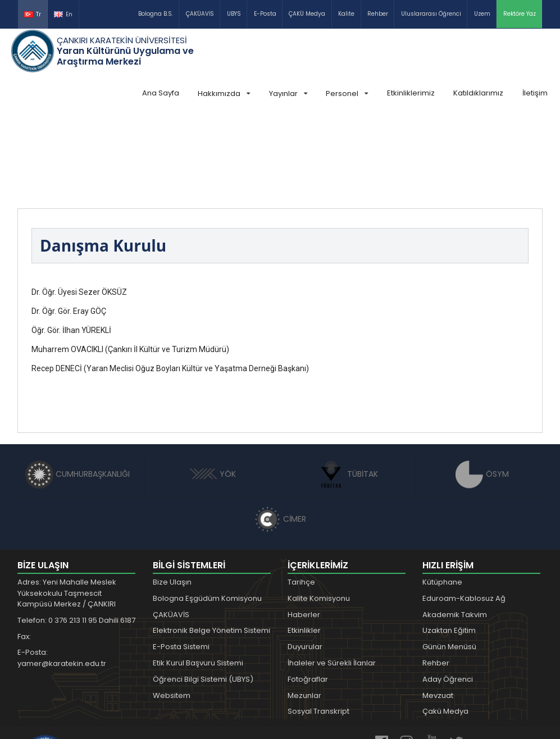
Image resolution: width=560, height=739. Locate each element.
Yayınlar (288, 93)
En (63, 14)
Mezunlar (304, 611)
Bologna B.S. (156, 14)
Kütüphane (442, 498)
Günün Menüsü (449, 562)
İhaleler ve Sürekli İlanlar (332, 579)
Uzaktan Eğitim (449, 546)
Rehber (378, 14)
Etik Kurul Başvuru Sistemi (198, 579)
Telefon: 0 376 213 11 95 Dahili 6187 (76, 536)
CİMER (280, 435)
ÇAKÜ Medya (307, 14)
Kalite (346, 14)
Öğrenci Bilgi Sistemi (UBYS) (203, 595)
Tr (33, 14)
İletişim (535, 93)
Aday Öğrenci (448, 595)
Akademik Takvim (455, 530)
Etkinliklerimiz (411, 93)
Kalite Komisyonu (319, 514)
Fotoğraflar (308, 595)
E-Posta (265, 14)
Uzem (482, 14)
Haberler (304, 530)
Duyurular (305, 562)
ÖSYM (482, 390)
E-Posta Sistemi (181, 562)
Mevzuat (438, 611)
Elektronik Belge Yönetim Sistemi (211, 546)
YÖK (213, 390)
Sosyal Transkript (318, 627)
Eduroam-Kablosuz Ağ (464, 514)
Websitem (172, 611)
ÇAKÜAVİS (200, 14)
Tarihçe (301, 498)
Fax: (24, 552)
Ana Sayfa (161, 93)
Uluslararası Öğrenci (431, 14)
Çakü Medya (445, 627)
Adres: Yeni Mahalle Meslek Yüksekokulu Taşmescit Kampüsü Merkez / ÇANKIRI (67, 509)
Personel (347, 93)
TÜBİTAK (347, 390)
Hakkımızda (224, 93)
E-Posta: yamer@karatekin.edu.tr (62, 574)
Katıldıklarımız (478, 93)
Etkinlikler (304, 546)
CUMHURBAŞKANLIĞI (78, 390)
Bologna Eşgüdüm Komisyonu (207, 514)
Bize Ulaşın (172, 498)
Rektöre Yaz (520, 14)
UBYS (234, 14)
